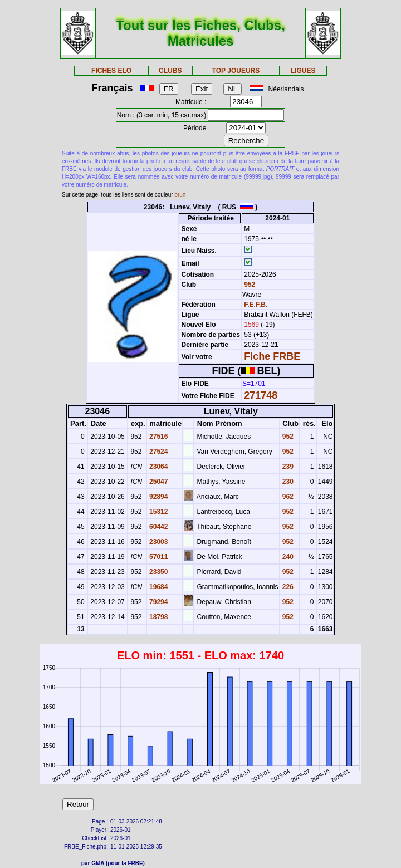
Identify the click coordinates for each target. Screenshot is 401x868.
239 (287, 467)
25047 (158, 482)
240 (287, 557)
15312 (158, 512)
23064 (158, 467)
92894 (158, 497)
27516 (158, 437)
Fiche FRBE (272, 356)
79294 (158, 602)
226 (287, 587)
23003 (158, 542)
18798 (158, 617)
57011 (158, 557)
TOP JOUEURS (236, 71)
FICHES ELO (111, 71)
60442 (158, 527)
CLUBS (170, 71)
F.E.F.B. (256, 305)
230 (287, 482)
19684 (158, 587)
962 (287, 497)
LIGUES (303, 71)
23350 (158, 572)
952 (249, 285)
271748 (261, 395)
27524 (158, 452)
